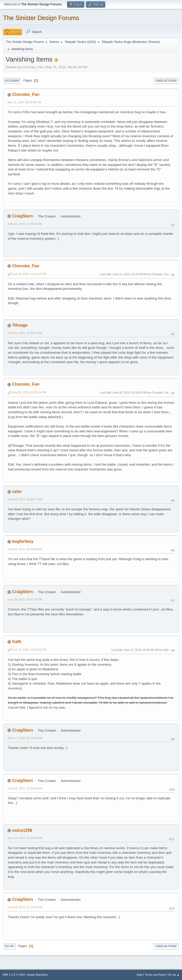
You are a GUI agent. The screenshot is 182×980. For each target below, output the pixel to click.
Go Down (12, 81)
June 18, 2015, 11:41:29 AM (25, 907)
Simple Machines (37, 975)
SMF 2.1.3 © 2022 (14, 975)
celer (17, 492)
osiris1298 (22, 830)
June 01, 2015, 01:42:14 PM (29, 274)
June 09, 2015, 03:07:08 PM (25, 599)
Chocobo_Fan (26, 94)
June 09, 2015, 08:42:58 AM (25, 549)
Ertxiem (154, 42)
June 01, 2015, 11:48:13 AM (25, 224)
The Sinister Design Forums (41, 18)
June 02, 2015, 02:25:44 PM (29, 392)
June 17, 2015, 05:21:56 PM (25, 738)
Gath (17, 642)
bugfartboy (23, 541)
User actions (166, 81)
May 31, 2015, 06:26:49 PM (24, 102)
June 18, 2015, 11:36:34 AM (25, 788)
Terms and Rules (155, 975)
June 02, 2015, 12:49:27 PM (25, 333)
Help (140, 975)
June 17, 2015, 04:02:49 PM (29, 650)
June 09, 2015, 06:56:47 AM (25, 499)
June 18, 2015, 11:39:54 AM (25, 838)
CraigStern (22, 216)
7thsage (20, 325)
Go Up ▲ (174, 975)
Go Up (9, 946)
